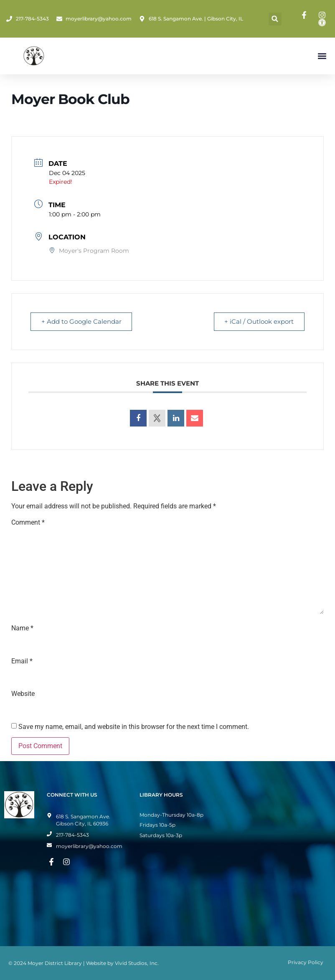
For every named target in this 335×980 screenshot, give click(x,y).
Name (22, 628)
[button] (275, 19)
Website (23, 694)
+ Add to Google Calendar (83, 321)
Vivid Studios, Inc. (137, 963)
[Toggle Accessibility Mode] (323, 23)
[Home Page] (34, 56)
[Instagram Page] (323, 15)
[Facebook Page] (305, 15)
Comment (28, 523)
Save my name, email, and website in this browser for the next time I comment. (134, 727)
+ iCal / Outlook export (258, 321)
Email (22, 661)
